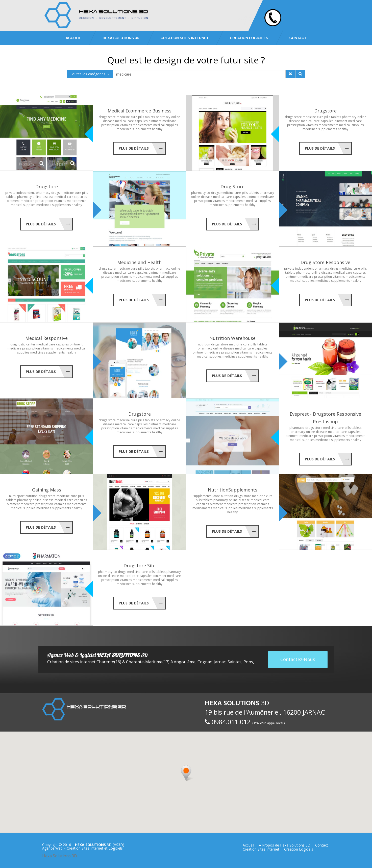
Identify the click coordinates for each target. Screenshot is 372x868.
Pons (248, 662)
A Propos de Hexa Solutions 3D (285, 845)
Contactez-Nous (298, 659)
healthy (157, 129)
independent (26, 193)
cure (134, 117)
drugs (103, 117)
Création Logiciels (249, 38)
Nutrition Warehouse (232, 338)
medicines (124, 129)
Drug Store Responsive (325, 262)
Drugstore (325, 111)
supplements (142, 129)
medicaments (143, 125)
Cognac (205, 662)
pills (141, 117)
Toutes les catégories (90, 74)
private (10, 193)
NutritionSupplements (233, 490)
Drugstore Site (140, 566)
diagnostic (18, 344)
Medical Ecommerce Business (140, 111)
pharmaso (297, 428)
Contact (298, 38)
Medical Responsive (46, 338)
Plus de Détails (134, 148)
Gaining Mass (47, 490)
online (176, 117)
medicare (169, 121)
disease (109, 121)
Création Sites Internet (185, 38)
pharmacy (163, 117)
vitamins (126, 125)
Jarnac (220, 662)
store (112, 117)
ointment (155, 121)
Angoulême (185, 662)
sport (21, 496)
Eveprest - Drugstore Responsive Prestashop (325, 418)
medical (121, 121)
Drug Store (232, 186)
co (208, 193)
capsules (141, 121)
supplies (172, 125)
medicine (123, 117)
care (131, 121)
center (31, 344)
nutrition (204, 344)
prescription (110, 125)
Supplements (202, 496)
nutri (12, 496)
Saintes (234, 662)
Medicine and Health (139, 262)
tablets (150, 117)
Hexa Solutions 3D (60, 856)
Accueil (73, 38)
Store (216, 496)
